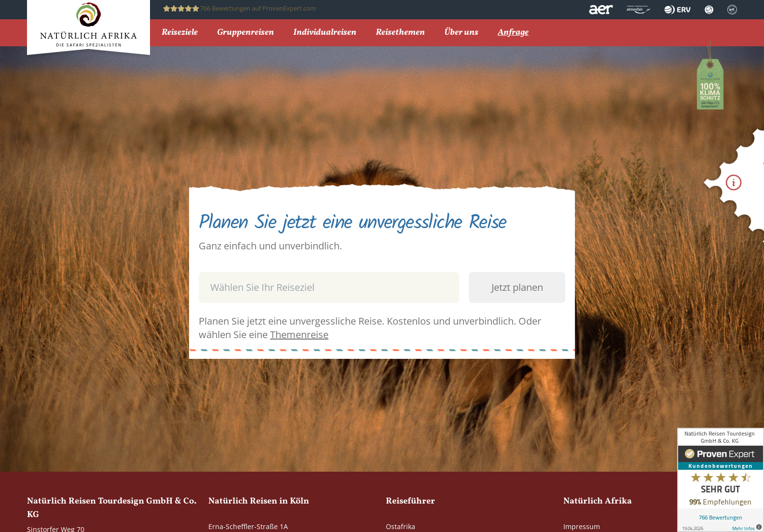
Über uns (461, 33)
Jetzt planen (517, 287)
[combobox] (382, 267)
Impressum (582, 526)
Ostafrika (401, 526)
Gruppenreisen (246, 33)
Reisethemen (400, 33)
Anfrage (513, 33)
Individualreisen (325, 33)
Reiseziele (180, 33)
